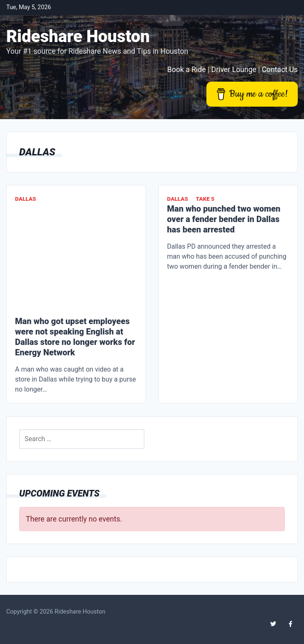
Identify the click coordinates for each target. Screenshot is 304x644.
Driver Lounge (234, 70)
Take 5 (205, 199)
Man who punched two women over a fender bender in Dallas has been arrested (224, 219)
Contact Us (280, 70)
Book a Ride (187, 70)
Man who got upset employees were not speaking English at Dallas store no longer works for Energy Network (75, 337)
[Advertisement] (76, 260)
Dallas (26, 199)
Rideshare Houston (78, 36)
